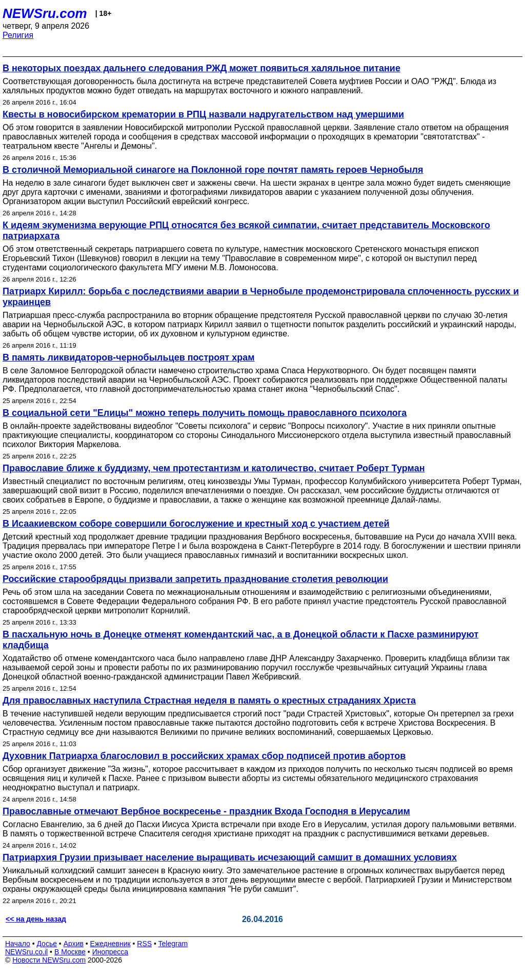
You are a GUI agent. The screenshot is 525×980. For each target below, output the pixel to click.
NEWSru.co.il (26, 952)
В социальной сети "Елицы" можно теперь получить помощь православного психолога (205, 413)
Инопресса (110, 952)
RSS (144, 944)
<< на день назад (36, 919)
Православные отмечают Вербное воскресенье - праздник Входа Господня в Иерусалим (206, 811)
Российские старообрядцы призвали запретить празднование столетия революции (195, 579)
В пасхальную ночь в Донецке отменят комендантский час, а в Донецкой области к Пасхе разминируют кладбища (240, 640)
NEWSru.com (45, 13)
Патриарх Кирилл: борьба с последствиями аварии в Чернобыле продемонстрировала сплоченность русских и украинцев (261, 297)
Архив (74, 944)
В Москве (70, 952)
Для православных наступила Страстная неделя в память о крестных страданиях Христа (209, 701)
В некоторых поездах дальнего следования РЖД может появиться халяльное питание (201, 68)
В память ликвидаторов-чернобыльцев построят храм (129, 357)
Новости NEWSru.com (49, 960)
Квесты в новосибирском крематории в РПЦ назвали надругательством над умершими (203, 114)
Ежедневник (110, 944)
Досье (47, 944)
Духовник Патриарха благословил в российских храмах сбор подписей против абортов (204, 756)
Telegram (173, 944)
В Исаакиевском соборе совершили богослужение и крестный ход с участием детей (196, 524)
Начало (18, 944)
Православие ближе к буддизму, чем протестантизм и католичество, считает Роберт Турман (214, 468)
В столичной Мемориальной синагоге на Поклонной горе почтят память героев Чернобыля (213, 170)
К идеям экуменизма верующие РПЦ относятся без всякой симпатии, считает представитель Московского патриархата (246, 231)
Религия (18, 35)
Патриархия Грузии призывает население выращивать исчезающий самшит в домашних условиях (230, 857)
